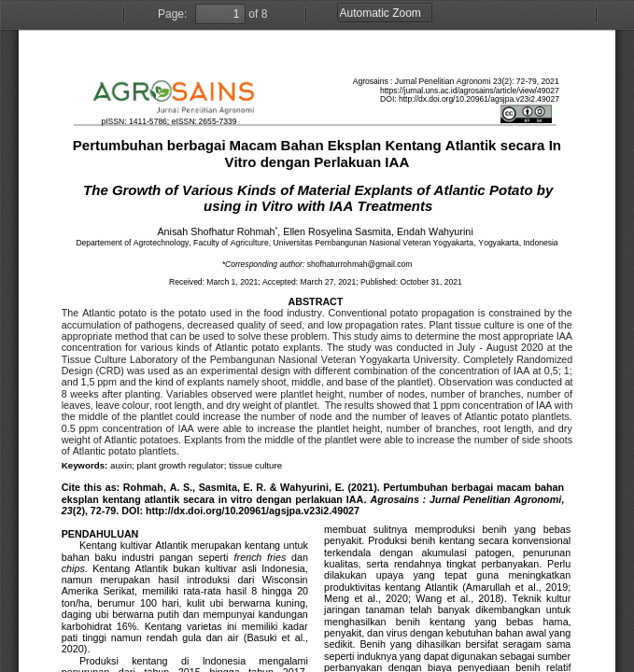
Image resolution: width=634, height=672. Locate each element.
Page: (172, 14)
